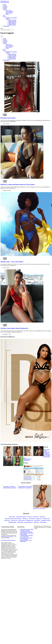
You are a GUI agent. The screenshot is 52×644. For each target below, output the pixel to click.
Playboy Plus (7, 520)
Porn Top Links (47, 455)
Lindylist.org (25, 519)
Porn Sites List (14, 520)
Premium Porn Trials (46, 520)
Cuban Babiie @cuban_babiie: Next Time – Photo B (27, 530)
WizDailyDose (43, 522)
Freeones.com (46, 452)
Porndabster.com (29, 520)
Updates (5, 115)
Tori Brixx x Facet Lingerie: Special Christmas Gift (14, 328)
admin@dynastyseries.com (7, 537)
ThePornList (36, 522)
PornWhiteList (37, 520)
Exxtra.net (29, 517)
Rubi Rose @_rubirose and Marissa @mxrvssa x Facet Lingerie (18, 184)
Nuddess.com (39, 519)
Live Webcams (47, 454)
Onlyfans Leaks (46, 519)
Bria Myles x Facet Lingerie (8, 118)
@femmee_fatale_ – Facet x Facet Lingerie (12, 262)
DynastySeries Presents (47, 450)
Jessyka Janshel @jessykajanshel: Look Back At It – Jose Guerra (26, 535)
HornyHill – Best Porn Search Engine (13, 519)
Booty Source (12, 517)
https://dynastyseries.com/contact (8, 540)
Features (5, 114)
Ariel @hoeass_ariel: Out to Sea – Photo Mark (26, 538)
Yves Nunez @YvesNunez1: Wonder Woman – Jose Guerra (27, 532)
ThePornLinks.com (28, 522)
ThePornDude (26, 460)
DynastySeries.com (5, 1)
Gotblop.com (46, 453)
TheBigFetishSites (27, 459)
